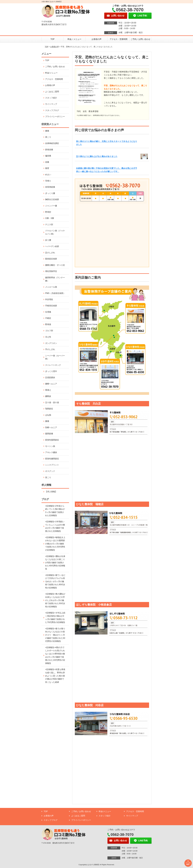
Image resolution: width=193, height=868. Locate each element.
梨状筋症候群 (51, 259)
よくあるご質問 (52, 92)
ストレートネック (53, 365)
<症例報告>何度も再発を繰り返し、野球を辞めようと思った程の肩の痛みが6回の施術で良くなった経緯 (55, 676)
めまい (48, 175)
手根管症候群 (51, 306)
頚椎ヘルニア (51, 427)
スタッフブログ (52, 110)
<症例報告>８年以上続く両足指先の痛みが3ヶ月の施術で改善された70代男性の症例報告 (55, 618)
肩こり (48, 137)
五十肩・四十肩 (52, 403)
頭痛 (47, 162)
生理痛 (48, 312)
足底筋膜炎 (50, 377)
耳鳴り (48, 181)
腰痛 (47, 131)
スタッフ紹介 (51, 98)
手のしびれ (50, 349)
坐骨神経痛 (50, 187)
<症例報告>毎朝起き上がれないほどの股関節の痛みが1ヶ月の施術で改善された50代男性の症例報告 (55, 544)
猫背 (47, 168)
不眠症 (48, 318)
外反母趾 (49, 299)
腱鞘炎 (48, 396)
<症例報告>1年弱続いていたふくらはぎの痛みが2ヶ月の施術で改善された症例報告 (55, 526)
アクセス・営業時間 (119, 39)
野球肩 (48, 324)
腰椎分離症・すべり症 (55, 265)
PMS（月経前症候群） (55, 293)
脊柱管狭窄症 (51, 271)
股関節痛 (49, 434)
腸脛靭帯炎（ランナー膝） (55, 279)
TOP (52, 39)
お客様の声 (96, 39)
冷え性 (48, 337)
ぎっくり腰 (50, 193)
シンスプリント (52, 465)
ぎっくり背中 (51, 371)
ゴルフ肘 (49, 331)
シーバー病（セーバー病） (55, 357)
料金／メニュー (74, 39)
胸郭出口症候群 (52, 199)
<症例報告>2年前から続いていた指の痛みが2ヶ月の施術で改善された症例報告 (55, 511)
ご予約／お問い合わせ (140, 39)
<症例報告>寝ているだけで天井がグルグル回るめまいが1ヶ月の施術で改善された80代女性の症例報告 (55, 581)
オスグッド (50, 471)
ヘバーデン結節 (52, 246)
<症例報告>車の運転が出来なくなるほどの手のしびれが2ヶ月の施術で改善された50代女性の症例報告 (55, 600)
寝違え (48, 390)
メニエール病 (51, 287)
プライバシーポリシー (55, 117)
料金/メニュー (51, 73)
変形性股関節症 (52, 440)
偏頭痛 (48, 156)
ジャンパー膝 (51, 206)
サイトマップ (51, 104)
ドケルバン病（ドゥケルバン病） (55, 232)
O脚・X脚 (50, 218)
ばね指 (48, 415)
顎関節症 (49, 409)
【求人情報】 (51, 492)
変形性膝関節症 (52, 459)
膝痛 (47, 421)
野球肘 (48, 212)
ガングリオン (51, 343)
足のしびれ (50, 253)
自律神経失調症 (52, 143)
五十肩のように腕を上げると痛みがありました (97, 156)
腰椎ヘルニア (51, 384)
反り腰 (48, 240)
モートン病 (50, 446)
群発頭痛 (49, 150)
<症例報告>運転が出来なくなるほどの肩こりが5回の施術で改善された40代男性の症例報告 (55, 563)
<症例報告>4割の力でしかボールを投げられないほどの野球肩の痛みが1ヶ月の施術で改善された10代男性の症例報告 (55, 655)
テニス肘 (49, 224)
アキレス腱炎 (51, 452)
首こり (48, 477)
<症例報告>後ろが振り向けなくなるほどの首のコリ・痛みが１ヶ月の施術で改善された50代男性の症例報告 (55, 635)
